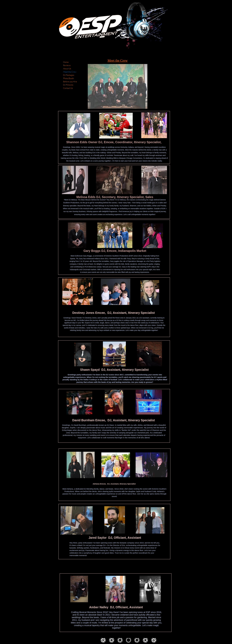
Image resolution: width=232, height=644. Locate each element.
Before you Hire (70, 82)
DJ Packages (69, 75)
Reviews (67, 65)
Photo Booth (69, 78)
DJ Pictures (68, 85)
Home (66, 62)
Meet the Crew (70, 72)
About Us (67, 69)
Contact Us (68, 88)
